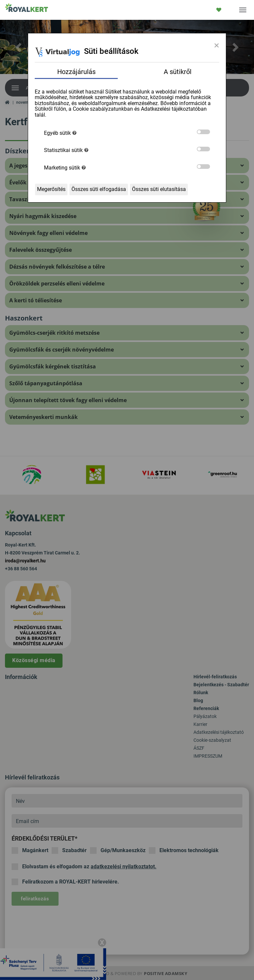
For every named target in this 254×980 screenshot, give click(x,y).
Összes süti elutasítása (159, 189)
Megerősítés (51, 189)
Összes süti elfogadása (99, 189)
